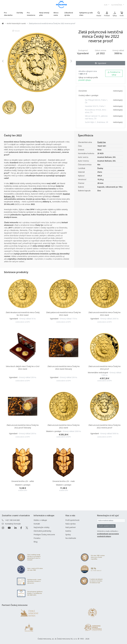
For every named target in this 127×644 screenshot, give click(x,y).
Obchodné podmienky (42, 531)
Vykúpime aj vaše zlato (86, 14)
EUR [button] (106, 5)
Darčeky (20, 13)
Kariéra (68, 531)
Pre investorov (31, 14)
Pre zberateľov (8, 14)
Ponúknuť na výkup (114, 73)
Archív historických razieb (16, 23)
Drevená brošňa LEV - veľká (23, 481)
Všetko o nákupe (40, 520)
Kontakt (37, 524)
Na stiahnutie (71, 538)
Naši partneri (71, 527)
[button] (7, 61)
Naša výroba (70, 524)
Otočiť (16, 32)
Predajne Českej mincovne (44, 534)
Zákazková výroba (69, 14)
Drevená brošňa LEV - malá (63, 481)
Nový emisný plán (44, 14)
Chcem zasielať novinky (106, 526)
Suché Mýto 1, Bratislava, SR (96, 122)
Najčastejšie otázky (41, 527)
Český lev (102, 142)
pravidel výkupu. (85, 80)
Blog (35, 542)
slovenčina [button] (117, 5)
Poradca (37, 538)
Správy (68, 534)
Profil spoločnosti (72, 520)
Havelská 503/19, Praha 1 (95, 106)
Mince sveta (56, 14)
